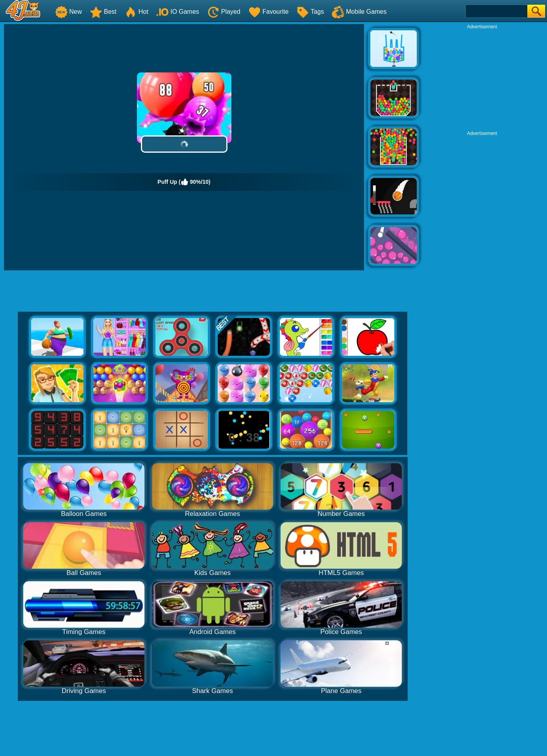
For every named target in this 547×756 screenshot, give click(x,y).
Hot (136, 12)
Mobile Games (359, 12)
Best (103, 12)
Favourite (269, 12)
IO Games (178, 12)
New (68, 12)
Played (224, 12)
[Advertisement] (482, 79)
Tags (310, 12)
